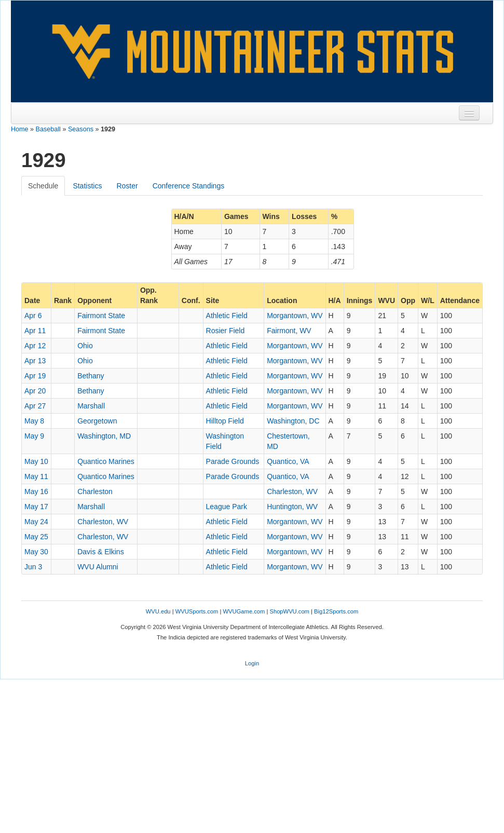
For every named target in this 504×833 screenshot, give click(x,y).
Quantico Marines (106, 461)
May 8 (34, 421)
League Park (227, 507)
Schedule (43, 186)
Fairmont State (101, 316)
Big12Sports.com (336, 611)
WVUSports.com (197, 611)
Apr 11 (35, 331)
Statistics (87, 186)
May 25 (36, 537)
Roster (127, 186)
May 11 (36, 476)
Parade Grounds (233, 461)
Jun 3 (33, 567)
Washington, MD (104, 436)
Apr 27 (35, 406)
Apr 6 (33, 316)
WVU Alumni (98, 567)
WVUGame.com (244, 611)
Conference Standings (189, 186)
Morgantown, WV (295, 316)
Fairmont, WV (289, 331)
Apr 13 (35, 361)
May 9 (34, 436)
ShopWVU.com (289, 611)
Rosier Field (226, 331)
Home (20, 129)
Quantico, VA (288, 461)
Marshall (91, 406)
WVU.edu (158, 611)
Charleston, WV (292, 491)
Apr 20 (35, 391)
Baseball (48, 129)
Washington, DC (293, 421)
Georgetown (97, 421)
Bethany (91, 376)
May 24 (36, 522)
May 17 (36, 507)
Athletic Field (227, 316)
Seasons (81, 129)
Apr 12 (35, 346)
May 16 (36, 491)
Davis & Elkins (100, 552)
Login (252, 663)
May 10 (36, 461)
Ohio (85, 346)
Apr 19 (35, 376)
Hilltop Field (225, 421)
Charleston (95, 491)
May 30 (36, 552)
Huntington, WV (292, 507)
